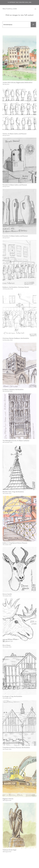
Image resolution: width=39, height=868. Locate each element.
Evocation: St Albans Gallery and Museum (15, 236)
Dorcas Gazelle (7, 594)
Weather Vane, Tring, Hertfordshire (13, 492)
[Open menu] (35, 9)
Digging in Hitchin (8, 799)
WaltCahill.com (10, 9)
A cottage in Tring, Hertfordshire (12, 696)
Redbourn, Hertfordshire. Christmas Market (16, 287)
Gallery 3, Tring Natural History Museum (15, 543)
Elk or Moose (7, 645)
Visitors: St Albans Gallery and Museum (14, 134)
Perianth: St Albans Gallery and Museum (15, 185)
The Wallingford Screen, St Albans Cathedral (16, 441)
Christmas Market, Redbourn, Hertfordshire (16, 338)
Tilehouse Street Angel (9, 850)
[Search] (33, 24)
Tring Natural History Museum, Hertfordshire (16, 748)
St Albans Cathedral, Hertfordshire (13, 389)
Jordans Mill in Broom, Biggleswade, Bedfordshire (17, 83)
